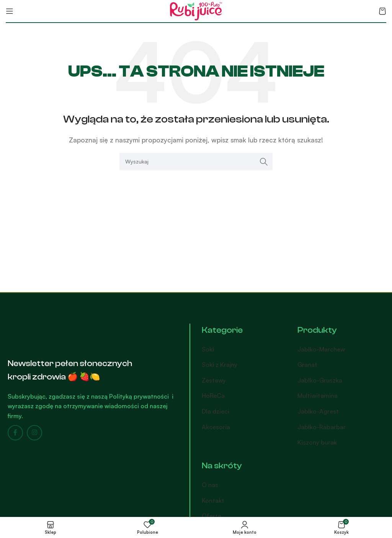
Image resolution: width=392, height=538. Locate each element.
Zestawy (214, 380)
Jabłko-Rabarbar (322, 427)
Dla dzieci (216, 411)
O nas (210, 485)
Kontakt (213, 500)
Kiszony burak (317, 442)
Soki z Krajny (220, 365)
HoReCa (213, 396)
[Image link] (48, 334)
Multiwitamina (318, 396)
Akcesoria (216, 427)
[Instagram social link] (34, 433)
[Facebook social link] (15, 433)
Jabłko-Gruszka (320, 380)
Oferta (212, 516)
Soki (208, 349)
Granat (307, 365)
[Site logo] (196, 10)
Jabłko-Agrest (318, 411)
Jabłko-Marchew (321, 349)
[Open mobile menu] (10, 11)
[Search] (196, 162)
